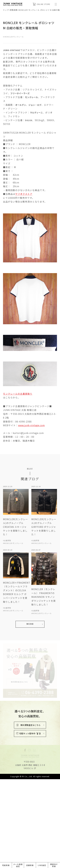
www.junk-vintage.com (31, 502)
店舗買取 (30, 865)
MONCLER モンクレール (14, 37)
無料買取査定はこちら (28, 799)
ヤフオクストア (24, 194)
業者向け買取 (54, 865)
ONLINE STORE (42, 4)
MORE (30, 698)
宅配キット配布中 (28, 807)
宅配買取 (6, 865)
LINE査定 (42, 865)
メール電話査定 (18, 865)
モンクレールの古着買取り (18, 470)
